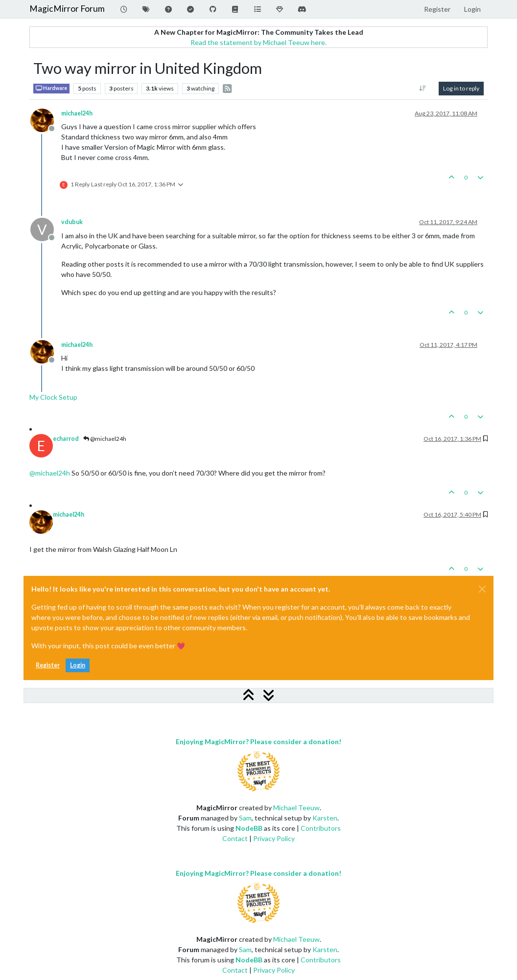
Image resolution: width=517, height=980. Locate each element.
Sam (245, 818)
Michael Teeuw (296, 808)
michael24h (77, 113)
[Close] (482, 589)
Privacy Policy (274, 838)
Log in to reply (461, 88)
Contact (235, 838)
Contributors (321, 828)
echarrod (66, 439)
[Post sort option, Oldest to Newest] (423, 89)
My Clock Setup (53, 397)
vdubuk (72, 222)
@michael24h (105, 439)
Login (78, 665)
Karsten (325, 818)
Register (48, 665)
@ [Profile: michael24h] (50, 473)
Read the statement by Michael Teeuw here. (258, 42)
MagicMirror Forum (67, 9)
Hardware (51, 88)
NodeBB (249, 828)
